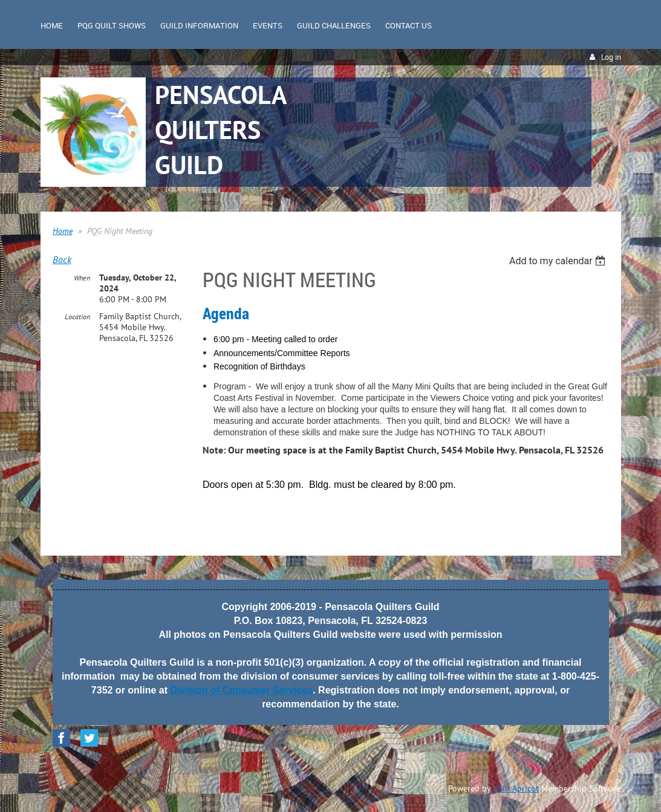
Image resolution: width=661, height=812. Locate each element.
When (82, 278)
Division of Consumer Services (242, 690)
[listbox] (559, 261)
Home (63, 231)
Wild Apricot (516, 788)
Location (77, 317)
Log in (611, 57)
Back (62, 259)
